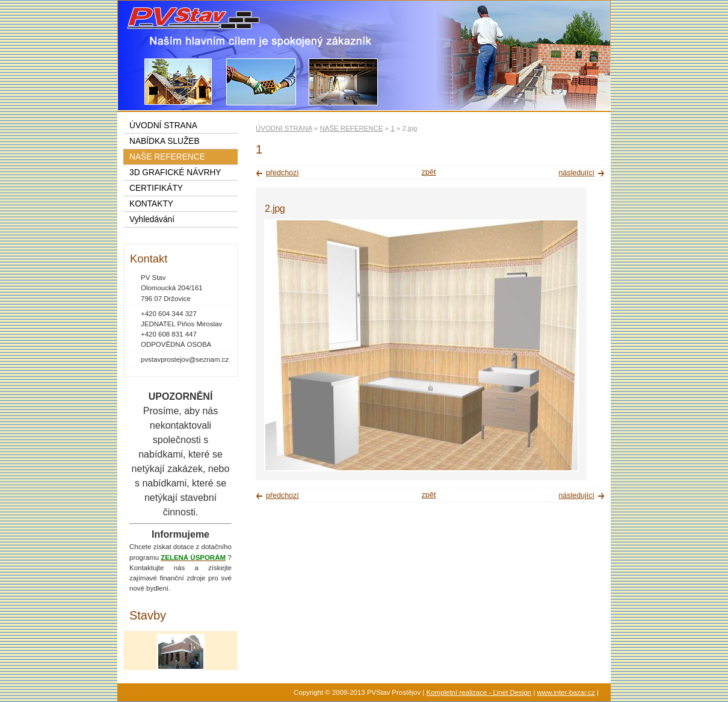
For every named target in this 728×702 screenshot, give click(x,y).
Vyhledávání (152, 219)
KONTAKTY (151, 204)
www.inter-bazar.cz (566, 692)
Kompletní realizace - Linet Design (479, 692)
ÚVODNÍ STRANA (284, 128)
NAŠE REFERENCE (351, 128)
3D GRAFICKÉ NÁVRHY (175, 172)
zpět (429, 172)
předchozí (282, 173)
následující (576, 173)
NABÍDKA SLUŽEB (165, 141)
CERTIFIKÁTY (156, 188)
